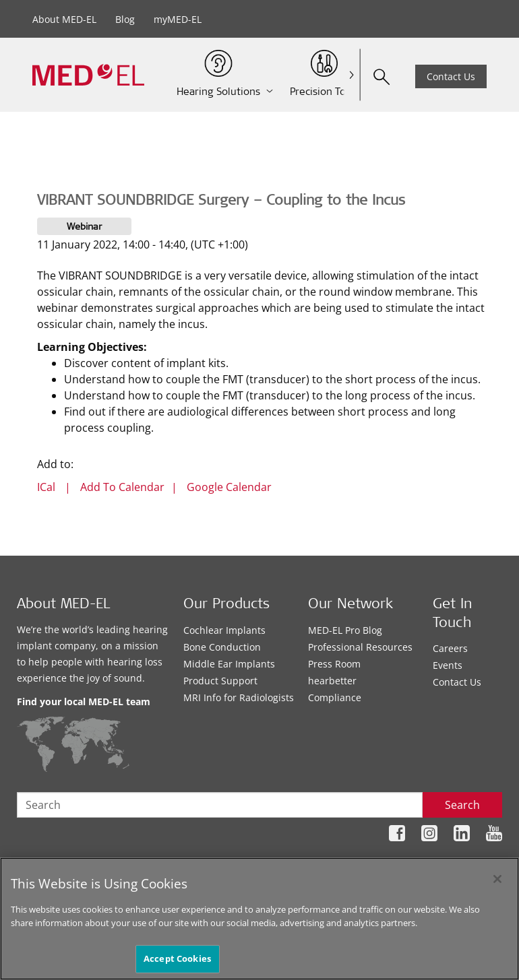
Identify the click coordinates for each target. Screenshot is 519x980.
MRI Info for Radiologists (239, 697)
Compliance (335, 697)
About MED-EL (64, 19)
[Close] (497, 879)
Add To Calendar (122, 487)
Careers (450, 648)
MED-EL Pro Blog (345, 630)
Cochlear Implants (224, 630)
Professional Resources (360, 647)
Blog (125, 19)
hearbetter (332, 681)
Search (462, 805)
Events (448, 665)
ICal (46, 487)
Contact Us (451, 76)
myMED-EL (178, 19)
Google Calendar (229, 487)
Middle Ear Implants (229, 664)
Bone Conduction (222, 647)
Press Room (334, 664)
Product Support (220, 681)
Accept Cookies (177, 958)
